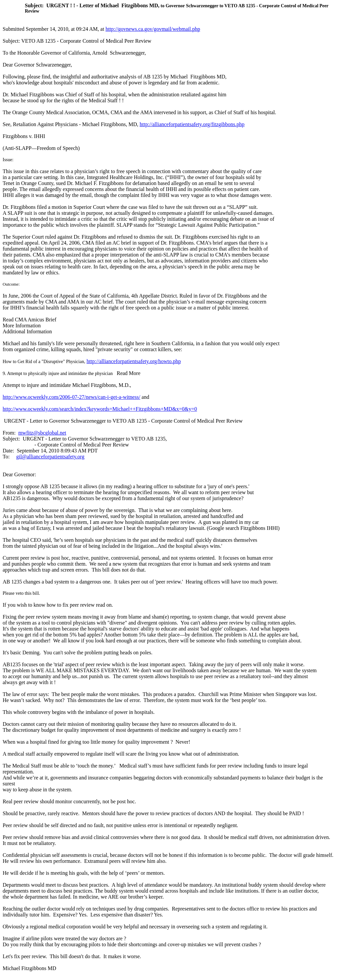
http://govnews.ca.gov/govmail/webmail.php (153, 29)
